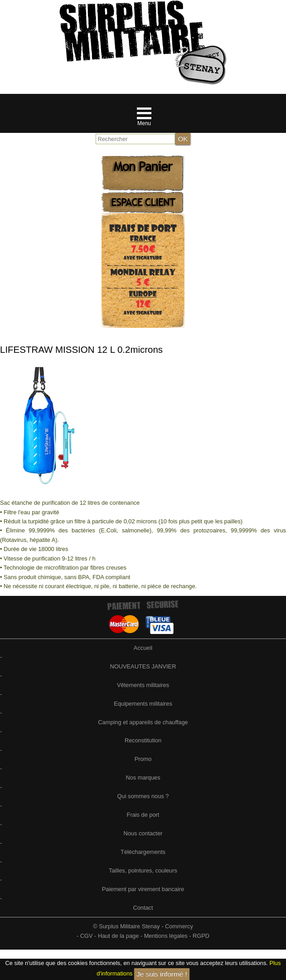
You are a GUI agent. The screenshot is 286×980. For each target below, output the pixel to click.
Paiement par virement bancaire (143, 889)
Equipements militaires (143, 704)
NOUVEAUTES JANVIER (143, 666)
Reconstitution (143, 740)
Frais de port (143, 815)
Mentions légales (166, 936)
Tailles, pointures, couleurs (143, 870)
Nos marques (143, 778)
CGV (87, 936)
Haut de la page (118, 936)
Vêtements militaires (143, 685)
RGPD (201, 936)
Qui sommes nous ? (143, 796)
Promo (143, 759)
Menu (144, 123)
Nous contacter (143, 833)
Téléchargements (143, 852)
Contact (143, 908)
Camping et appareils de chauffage (143, 722)
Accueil (143, 648)
